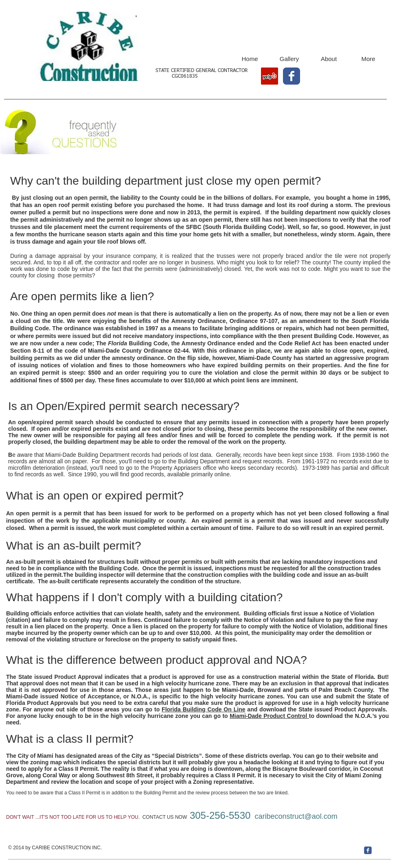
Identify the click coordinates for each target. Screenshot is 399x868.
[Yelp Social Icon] (270, 76)
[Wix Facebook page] (292, 76)
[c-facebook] (368, 850)
